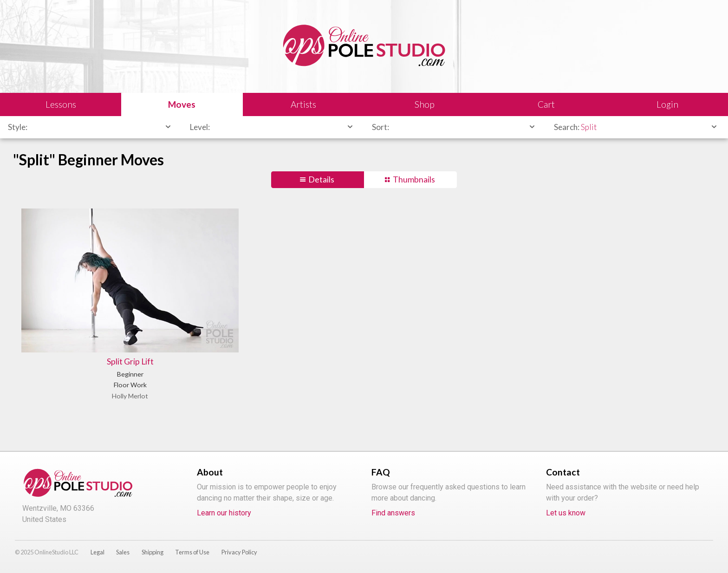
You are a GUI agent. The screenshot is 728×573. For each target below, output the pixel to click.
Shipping (153, 552)
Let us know (566, 513)
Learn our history (224, 513)
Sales (123, 552)
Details (321, 179)
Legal (97, 552)
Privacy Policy (239, 552)
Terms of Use (192, 552)
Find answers (393, 513)
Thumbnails (414, 179)
